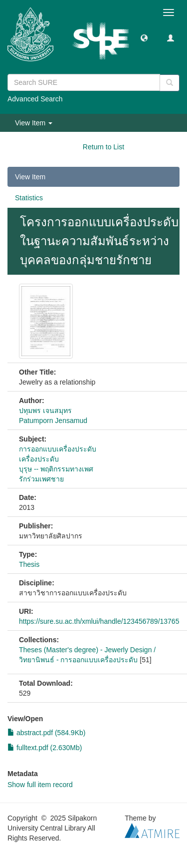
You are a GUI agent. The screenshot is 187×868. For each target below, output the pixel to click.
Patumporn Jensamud (53, 421)
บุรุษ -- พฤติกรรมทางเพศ (56, 469)
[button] (144, 37)
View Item (30, 177)
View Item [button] (34, 123)
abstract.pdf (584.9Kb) (46, 733)
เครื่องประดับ (39, 459)
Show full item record (40, 785)
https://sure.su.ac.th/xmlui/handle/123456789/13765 (99, 621)
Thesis (29, 564)
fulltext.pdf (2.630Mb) (45, 748)
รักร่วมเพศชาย (41, 479)
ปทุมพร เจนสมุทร (45, 411)
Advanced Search (35, 99)
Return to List (103, 147)
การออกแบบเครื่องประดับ (58, 449)
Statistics (29, 198)
